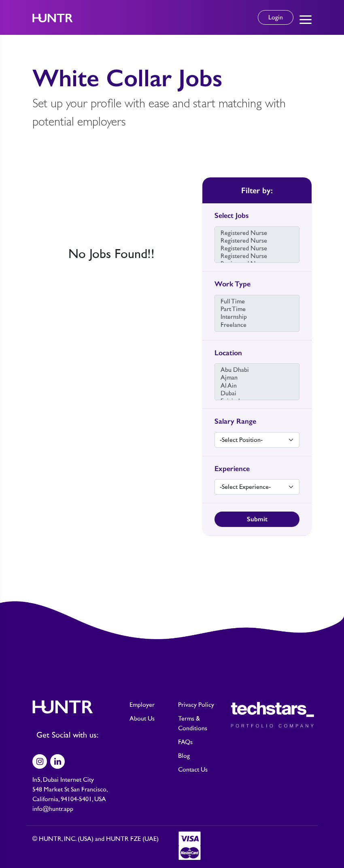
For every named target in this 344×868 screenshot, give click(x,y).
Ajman (257, 378)
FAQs (185, 742)
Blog (184, 756)
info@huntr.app (53, 809)
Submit (257, 519)
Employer (142, 705)
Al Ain (257, 386)
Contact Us (193, 770)
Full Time (257, 302)
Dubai (257, 393)
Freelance (257, 325)
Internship (257, 317)
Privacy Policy (196, 705)
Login (276, 17)
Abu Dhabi (257, 370)
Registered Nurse (257, 233)
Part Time (257, 309)
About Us (142, 719)
